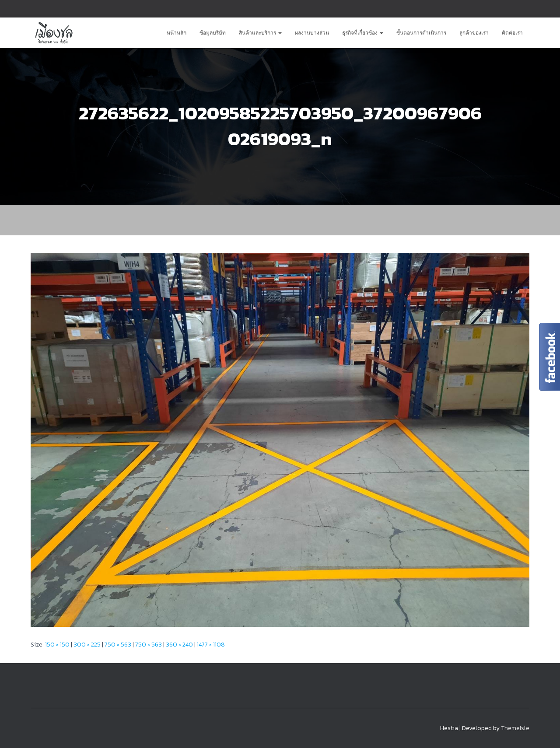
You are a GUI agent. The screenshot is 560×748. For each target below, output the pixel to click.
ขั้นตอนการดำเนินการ (421, 33)
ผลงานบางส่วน (312, 33)
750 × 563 (118, 645)
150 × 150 (57, 645)
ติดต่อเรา (512, 33)
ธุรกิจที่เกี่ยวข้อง (363, 33)
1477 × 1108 (211, 645)
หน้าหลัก (177, 33)
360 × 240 (179, 645)
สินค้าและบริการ (260, 33)
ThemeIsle (515, 728)
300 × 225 (87, 645)
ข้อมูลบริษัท (213, 33)
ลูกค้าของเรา (474, 33)
